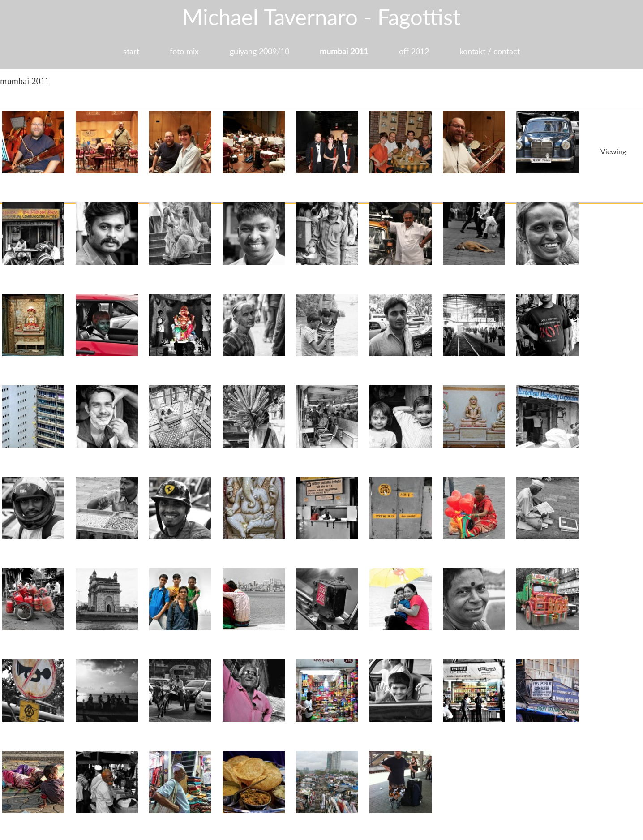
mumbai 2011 (344, 51)
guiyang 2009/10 (259, 51)
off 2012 (415, 51)
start (129, 51)
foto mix (183, 51)
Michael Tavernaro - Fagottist (322, 17)
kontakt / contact (491, 51)
